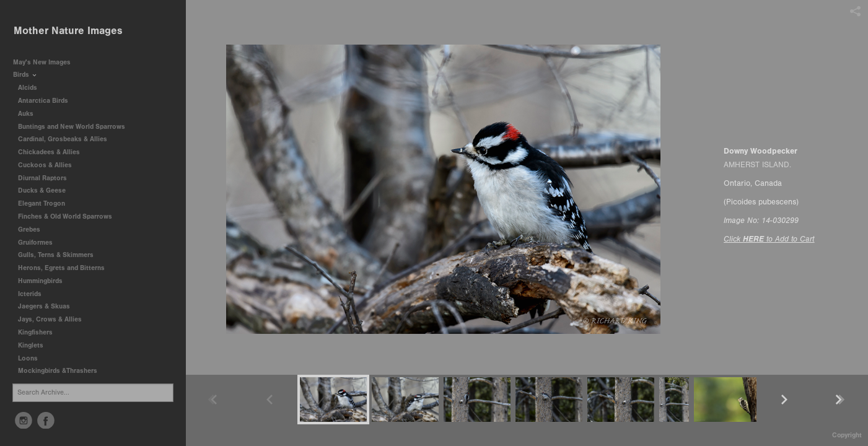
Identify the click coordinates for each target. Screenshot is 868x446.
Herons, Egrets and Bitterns (66, 268)
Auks (30, 114)
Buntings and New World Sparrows (76, 127)
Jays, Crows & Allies (50, 319)
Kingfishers (40, 332)
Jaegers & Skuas (48, 306)
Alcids (32, 88)
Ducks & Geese (46, 190)
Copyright (847, 435)
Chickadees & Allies (53, 152)
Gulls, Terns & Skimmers (60, 255)
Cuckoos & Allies (49, 165)
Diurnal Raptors (47, 178)
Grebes (33, 230)
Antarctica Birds (47, 101)
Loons (28, 358)
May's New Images (42, 62)
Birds (25, 75)
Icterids (30, 294)
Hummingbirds (45, 281)
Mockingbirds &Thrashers (58, 371)
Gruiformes (40, 243)
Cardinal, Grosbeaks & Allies (63, 139)
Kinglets (31, 345)
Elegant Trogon (42, 203)
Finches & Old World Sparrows (65, 216)
